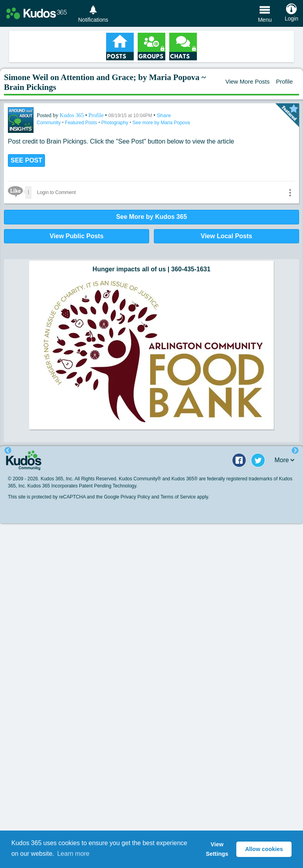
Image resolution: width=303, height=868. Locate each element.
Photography (115, 123)
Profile (284, 81)
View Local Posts (226, 236)
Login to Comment (56, 192)
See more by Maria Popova (161, 123)
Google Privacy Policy (127, 497)
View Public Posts (77, 236)
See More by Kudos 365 (151, 217)
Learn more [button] (73, 854)
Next (295, 451)
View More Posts (247, 81)
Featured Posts (82, 123)
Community (49, 123)
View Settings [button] (217, 849)
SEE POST (26, 160)
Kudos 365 (72, 115)
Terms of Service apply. (185, 497)
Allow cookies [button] (264, 849)
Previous (8, 451)
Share (164, 115)
